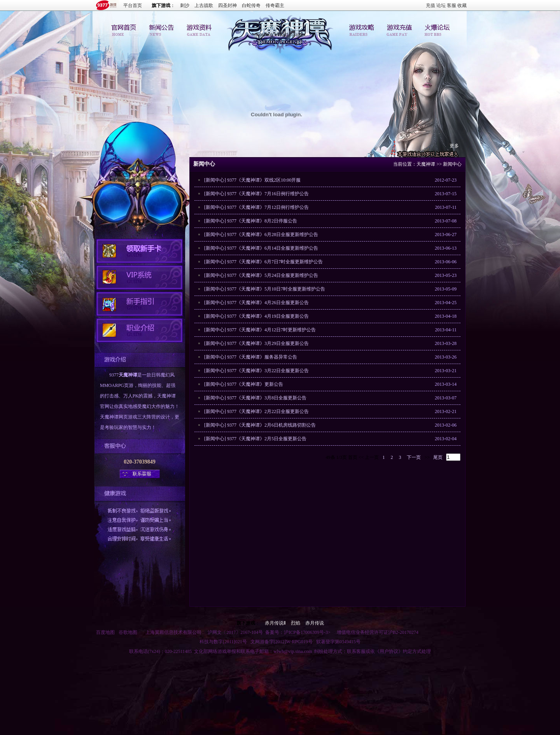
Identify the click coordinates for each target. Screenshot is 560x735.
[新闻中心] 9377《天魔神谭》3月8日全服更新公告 (255, 398)
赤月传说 (315, 623)
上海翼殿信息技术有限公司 (173, 632)
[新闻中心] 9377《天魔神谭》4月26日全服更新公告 (256, 303)
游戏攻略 (363, 29)
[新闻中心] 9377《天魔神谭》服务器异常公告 (251, 357)
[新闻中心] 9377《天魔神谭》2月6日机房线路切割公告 (260, 425)
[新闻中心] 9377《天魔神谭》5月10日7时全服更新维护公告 (265, 289)
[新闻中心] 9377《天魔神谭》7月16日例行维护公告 (256, 194)
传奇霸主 (275, 5)
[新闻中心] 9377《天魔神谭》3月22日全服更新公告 (256, 371)
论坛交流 (436, 29)
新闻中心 (161, 29)
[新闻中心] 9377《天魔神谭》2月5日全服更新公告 (255, 439)
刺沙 (185, 5)
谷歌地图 (128, 632)
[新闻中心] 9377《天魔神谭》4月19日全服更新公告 (256, 316)
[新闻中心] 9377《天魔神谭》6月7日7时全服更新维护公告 (263, 262)
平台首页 (133, 5)
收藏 (462, 5)
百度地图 (105, 632)
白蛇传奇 (251, 5)
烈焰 (296, 623)
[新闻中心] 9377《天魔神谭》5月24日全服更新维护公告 (261, 275)
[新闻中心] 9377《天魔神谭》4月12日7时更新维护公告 (260, 330)
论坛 (441, 5)
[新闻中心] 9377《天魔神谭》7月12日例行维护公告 (256, 207)
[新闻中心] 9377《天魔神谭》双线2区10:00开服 (252, 180)
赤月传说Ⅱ (275, 623)
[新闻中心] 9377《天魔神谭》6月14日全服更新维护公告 (261, 248)
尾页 (438, 457)
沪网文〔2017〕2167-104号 (235, 632)
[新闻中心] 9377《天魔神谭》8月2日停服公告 (251, 221)
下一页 (414, 457)
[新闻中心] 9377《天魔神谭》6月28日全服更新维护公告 (261, 234)
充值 (430, 5)
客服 (451, 5)
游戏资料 (197, 29)
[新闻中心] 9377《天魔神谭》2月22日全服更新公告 (256, 411)
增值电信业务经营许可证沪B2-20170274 (378, 632)
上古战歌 (204, 5)
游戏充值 (399, 29)
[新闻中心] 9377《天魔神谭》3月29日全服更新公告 (256, 343)
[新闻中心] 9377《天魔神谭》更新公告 (244, 384)
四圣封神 (227, 5)
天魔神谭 (128, 375)
